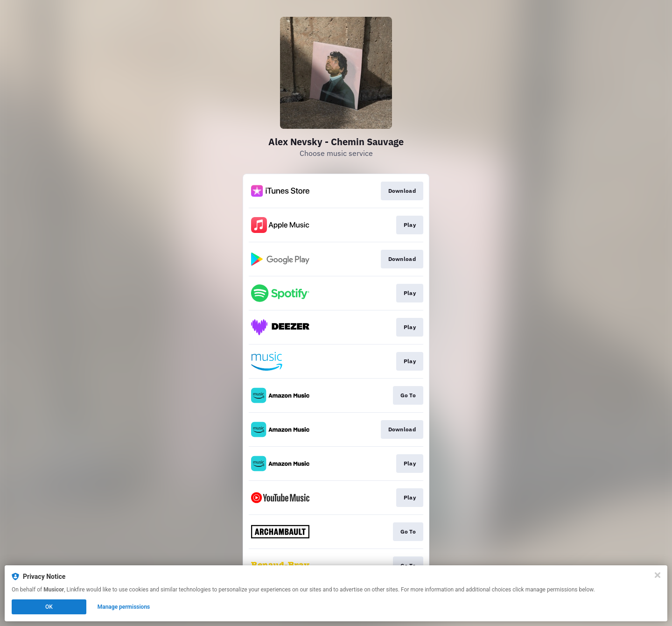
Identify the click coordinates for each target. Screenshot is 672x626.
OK (49, 607)
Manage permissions (124, 607)
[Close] (658, 575)
